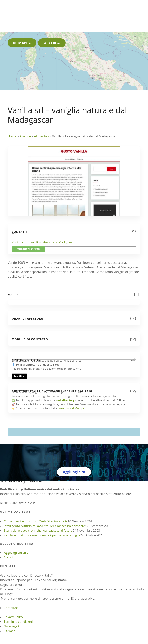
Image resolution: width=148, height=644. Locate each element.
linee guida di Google (71, 408)
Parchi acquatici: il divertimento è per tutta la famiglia (42, 535)
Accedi (8, 557)
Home (12, 136)
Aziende (25, 136)
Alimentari (42, 136)
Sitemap (10, 631)
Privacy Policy (13, 617)
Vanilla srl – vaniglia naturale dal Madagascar (44, 242)
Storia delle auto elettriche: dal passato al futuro (38, 531)
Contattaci (11, 608)
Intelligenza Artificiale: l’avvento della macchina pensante (44, 526)
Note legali (11, 626)
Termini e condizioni (18, 622)
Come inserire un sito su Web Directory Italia (36, 521)
